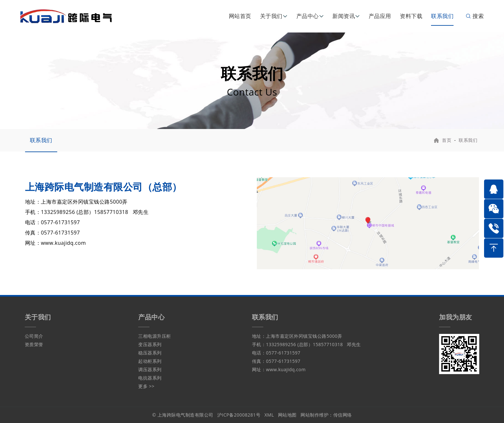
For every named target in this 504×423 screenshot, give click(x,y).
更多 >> (146, 386)
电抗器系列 (150, 378)
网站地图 (287, 415)
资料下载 (411, 16)
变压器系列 (150, 344)
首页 (447, 140)
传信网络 (343, 415)
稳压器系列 (150, 353)
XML (269, 415)
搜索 (475, 16)
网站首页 (240, 16)
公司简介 (34, 336)
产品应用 (380, 16)
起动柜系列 (150, 361)
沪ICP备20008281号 (239, 415)
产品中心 (308, 16)
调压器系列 (150, 369)
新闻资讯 (344, 16)
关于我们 (271, 16)
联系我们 (442, 16)
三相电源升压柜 (155, 336)
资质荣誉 (34, 344)
